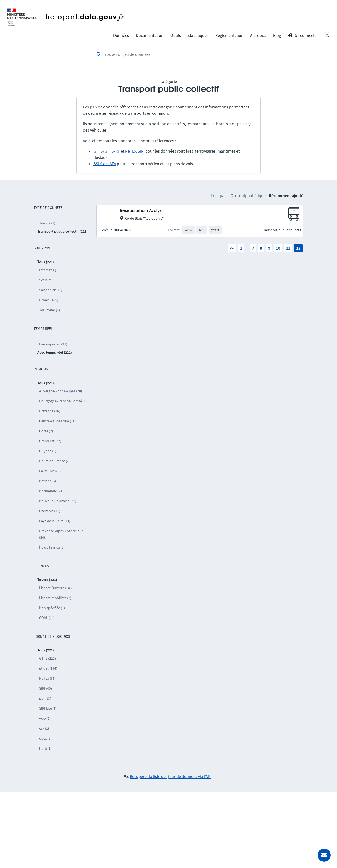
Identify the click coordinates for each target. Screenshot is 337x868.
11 (288, 248)
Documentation (150, 35)
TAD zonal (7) (49, 310)
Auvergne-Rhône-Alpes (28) (61, 391)
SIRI (141, 151)
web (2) (45, 718)
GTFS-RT (112, 151)
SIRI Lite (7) (48, 708)
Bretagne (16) (50, 411)
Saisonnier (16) (51, 290)
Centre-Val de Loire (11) (57, 421)
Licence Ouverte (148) (56, 588)
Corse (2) (46, 431)
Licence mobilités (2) (55, 598)
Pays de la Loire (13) (55, 521)
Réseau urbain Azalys (141, 211)
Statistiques (198, 35)
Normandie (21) (51, 491)
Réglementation (229, 35)
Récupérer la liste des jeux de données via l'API (171, 776)
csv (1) (44, 728)
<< (232, 248)
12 (298, 248)
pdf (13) (45, 698)
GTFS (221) (48, 658)
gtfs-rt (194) (48, 668)
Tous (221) (47, 223)
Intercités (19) (50, 270)
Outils (176, 35)
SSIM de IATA (105, 164)
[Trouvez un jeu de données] (168, 54)
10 (278, 248)
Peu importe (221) (53, 344)
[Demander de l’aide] (324, 855)
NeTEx (131, 151)
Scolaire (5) (48, 280)
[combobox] (168, 54)
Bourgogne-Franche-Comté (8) (63, 401)
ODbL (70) (47, 618)
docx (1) (45, 738)
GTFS (98, 151)
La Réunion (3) (50, 471)
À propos (258, 35)
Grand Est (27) (50, 441)
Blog (277, 35)
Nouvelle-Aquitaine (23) (58, 501)
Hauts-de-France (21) (55, 461)
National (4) (48, 481)
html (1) (45, 748)
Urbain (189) (49, 300)
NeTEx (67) (47, 678)
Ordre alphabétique (248, 195)
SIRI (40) (46, 688)
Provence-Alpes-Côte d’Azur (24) (61, 534)
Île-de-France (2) (52, 547)
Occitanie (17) (50, 511)
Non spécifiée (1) (52, 608)
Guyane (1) (48, 451)
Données (121, 35)
